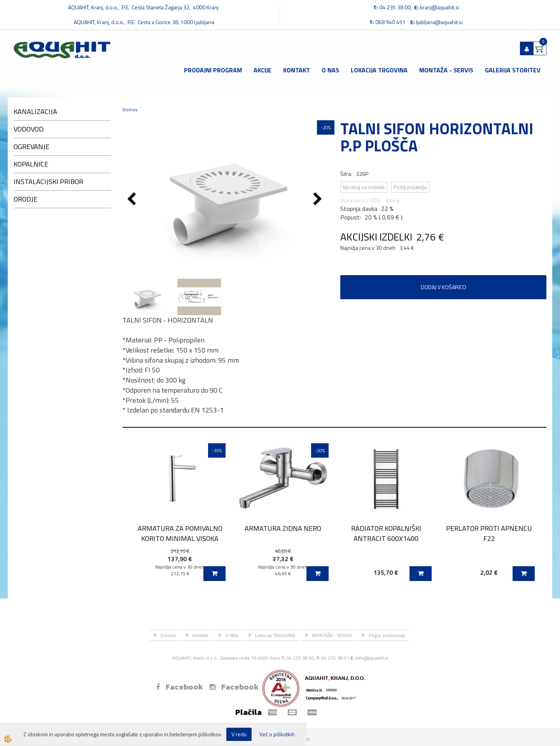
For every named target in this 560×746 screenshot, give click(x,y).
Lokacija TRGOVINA (379, 70)
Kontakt (297, 70)
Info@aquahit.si (372, 658)
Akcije (262, 70)
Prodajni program (213, 70)
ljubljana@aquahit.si (439, 22)
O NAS (330, 70)
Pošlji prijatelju (410, 187)
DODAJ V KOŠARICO (444, 287)
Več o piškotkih (277, 734)
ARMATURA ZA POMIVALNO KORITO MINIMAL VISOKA (180, 533)
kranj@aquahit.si (440, 7)
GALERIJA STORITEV (513, 70)
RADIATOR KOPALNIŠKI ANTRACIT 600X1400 (386, 533)
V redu (239, 734)
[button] (319, 200)
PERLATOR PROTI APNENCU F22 (489, 533)
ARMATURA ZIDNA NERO (283, 528)
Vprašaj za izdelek (364, 187)
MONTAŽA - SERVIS (446, 70)
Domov (130, 110)
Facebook (179, 687)
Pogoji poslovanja (387, 635)
